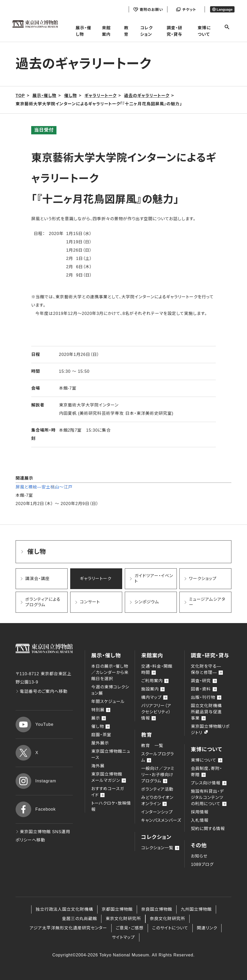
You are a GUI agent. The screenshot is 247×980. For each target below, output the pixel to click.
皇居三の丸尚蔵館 (79, 919)
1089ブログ (202, 864)
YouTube (35, 724)
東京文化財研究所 (123, 919)
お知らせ (199, 856)
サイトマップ (123, 937)
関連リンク (207, 928)
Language (222, 9)
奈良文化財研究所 (167, 919)
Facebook (36, 809)
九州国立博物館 (196, 909)
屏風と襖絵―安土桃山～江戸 (44, 487)
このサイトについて (170, 928)
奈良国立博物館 (157, 909)
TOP (20, 96)
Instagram (36, 781)
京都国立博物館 (117, 909)
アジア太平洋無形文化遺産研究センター (68, 928)
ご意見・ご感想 (130, 928)
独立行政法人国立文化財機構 (64, 909)
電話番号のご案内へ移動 (42, 691)
